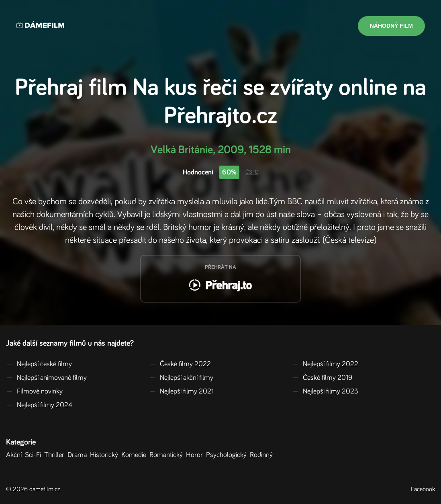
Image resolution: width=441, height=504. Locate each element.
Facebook (423, 489)
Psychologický (228, 455)
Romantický (168, 455)
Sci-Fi (35, 455)
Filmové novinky (34, 391)
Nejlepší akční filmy (181, 378)
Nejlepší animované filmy (46, 378)
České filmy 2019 (322, 378)
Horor (196, 455)
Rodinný (263, 455)
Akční (15, 455)
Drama (79, 455)
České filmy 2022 (180, 364)
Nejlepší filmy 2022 (325, 364)
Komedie (135, 455)
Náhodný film (391, 26)
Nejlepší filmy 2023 (325, 391)
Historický (106, 455)
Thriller (56, 455)
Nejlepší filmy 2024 (39, 405)
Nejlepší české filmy (39, 364)
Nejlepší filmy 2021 (181, 391)
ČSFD (252, 172)
